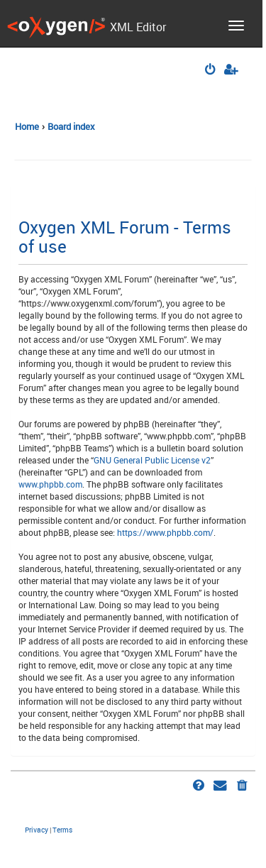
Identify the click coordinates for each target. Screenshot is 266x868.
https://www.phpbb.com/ (165, 532)
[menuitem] (211, 71)
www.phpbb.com (50, 484)
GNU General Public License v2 (152, 460)
